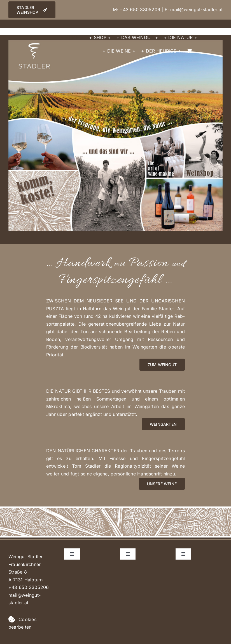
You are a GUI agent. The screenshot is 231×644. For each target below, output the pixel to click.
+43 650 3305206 (140, 10)
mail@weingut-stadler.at (196, 10)
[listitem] (116, 95)
